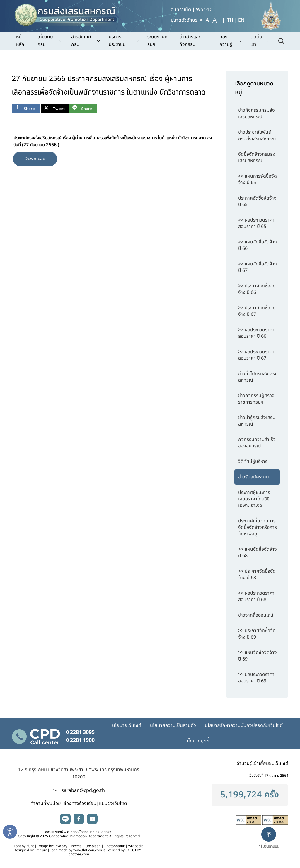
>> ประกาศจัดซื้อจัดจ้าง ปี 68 (257, 574)
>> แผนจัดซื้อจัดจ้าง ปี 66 (258, 245)
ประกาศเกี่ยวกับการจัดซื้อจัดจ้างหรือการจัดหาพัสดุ (258, 527)
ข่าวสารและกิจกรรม (190, 41)
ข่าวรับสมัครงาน (254, 477)
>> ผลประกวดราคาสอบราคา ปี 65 (256, 223)
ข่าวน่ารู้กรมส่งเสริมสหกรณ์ (257, 421)
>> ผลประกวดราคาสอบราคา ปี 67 (256, 355)
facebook (79, 819)
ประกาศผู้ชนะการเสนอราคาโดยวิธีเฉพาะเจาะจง (254, 499)
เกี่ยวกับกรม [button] (50, 41)
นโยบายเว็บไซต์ (127, 725)
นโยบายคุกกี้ (197, 741)
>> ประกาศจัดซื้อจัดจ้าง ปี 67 (257, 311)
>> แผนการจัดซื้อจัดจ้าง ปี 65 (258, 179)
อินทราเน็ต (181, 10)
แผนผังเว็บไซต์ (113, 804)
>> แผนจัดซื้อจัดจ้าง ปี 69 (258, 656)
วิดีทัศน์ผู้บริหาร (253, 462)
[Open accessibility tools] (10, 832)
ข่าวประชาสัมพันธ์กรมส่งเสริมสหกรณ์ (257, 135)
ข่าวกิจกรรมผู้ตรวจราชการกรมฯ (256, 399)
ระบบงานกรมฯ (157, 41)
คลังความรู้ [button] (231, 41)
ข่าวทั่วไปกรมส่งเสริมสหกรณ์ (258, 377)
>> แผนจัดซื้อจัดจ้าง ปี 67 (258, 267)
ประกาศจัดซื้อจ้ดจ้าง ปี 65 (257, 201)
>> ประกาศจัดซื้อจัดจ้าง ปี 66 (257, 289)
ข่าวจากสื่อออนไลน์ (256, 615)
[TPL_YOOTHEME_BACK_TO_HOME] (69, 13)
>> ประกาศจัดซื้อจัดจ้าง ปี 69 (257, 634)
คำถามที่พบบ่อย (46, 804)
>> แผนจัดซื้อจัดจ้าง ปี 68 (258, 553)
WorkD (204, 10)
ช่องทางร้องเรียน (80, 804)
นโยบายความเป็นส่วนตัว (173, 725)
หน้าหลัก (20, 41)
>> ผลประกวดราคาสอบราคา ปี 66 (256, 333)
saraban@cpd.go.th (83, 790)
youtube (92, 819)
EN (241, 20)
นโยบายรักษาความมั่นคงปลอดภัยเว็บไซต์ (244, 725)
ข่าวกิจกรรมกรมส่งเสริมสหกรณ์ (256, 114)
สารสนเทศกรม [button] (86, 41)
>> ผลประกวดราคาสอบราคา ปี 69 (256, 678)
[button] (271, 843)
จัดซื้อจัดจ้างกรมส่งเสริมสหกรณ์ (257, 157)
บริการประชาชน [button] (124, 41)
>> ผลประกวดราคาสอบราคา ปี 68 (256, 596)
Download (35, 159)
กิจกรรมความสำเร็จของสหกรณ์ (257, 443)
